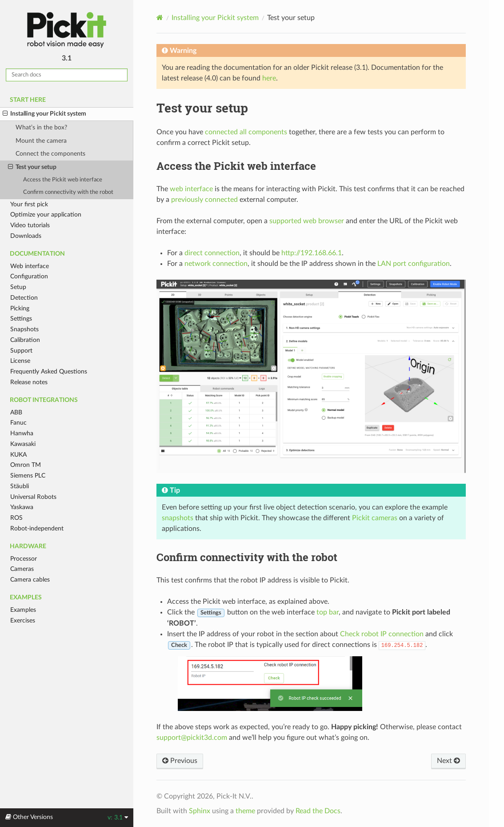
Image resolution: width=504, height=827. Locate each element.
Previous (180, 761)
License (20, 361)
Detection (24, 298)
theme (245, 811)
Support (21, 351)
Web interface (30, 266)
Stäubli (20, 486)
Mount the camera (41, 141)
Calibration (25, 340)
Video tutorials (30, 225)
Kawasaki (23, 444)
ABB (16, 412)
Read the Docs (318, 811)
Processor (24, 559)
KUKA (18, 455)
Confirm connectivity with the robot (68, 192)
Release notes (29, 382)
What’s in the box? (41, 127)
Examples (23, 610)
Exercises (23, 620)
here (269, 78)
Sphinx (200, 811)
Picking (20, 308)
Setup (18, 287)
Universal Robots (33, 497)
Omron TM (26, 465)
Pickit (67, 30)
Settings (21, 319)
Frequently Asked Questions (49, 371)
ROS (16, 518)
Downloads (26, 236)
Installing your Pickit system (44, 114)
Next (448, 761)
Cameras (22, 569)
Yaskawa (22, 507)
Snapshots (24, 329)
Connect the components (50, 154)
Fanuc (18, 423)
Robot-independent (37, 528)
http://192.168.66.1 (312, 253)
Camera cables (30, 580)
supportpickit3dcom (192, 738)
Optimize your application (46, 215)
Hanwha (22, 433)
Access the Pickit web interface (63, 180)
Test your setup (32, 167)
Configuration (29, 276)
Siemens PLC (28, 476)
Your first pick (29, 204)
